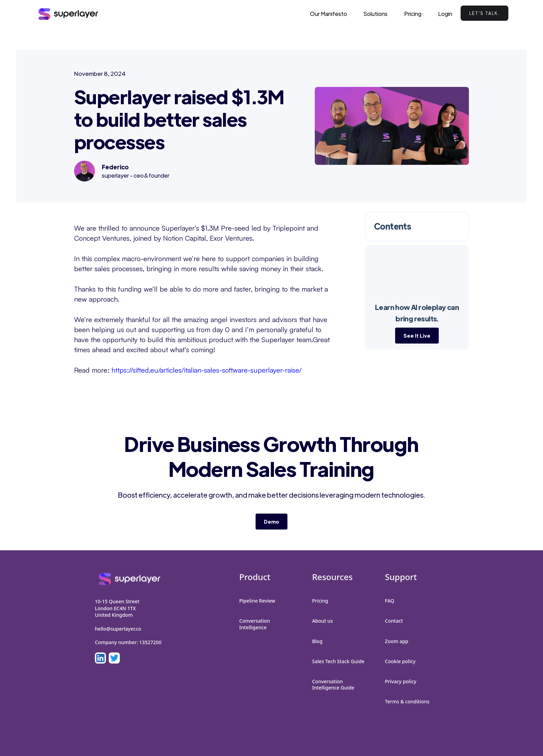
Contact (394, 621)
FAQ (390, 601)
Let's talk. (484, 13)
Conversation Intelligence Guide (333, 684)
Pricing (413, 14)
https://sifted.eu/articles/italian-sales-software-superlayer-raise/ (207, 370)
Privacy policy (401, 681)
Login (445, 14)
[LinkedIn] (100, 658)
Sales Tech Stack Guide (338, 661)
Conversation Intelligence (255, 624)
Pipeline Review (257, 601)
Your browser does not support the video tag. (417, 274)
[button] (376, 14)
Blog (317, 641)
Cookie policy (400, 661)
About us (322, 621)
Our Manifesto (328, 14)
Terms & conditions (407, 701)
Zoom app (397, 641)
